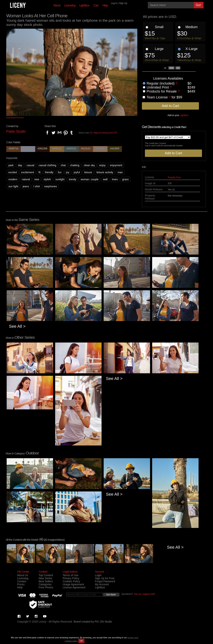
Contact (22, 581)
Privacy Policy (71, 578)
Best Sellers (46, 581)
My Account (102, 584)
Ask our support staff (144, 594)
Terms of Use (70, 575)
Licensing (70, 5)
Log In (114, 3)
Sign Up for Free (105, 578)
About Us (23, 575)
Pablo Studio (16, 131)
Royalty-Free (174, 177)
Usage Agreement (73, 584)
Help (105, 5)
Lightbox (84, 5)
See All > (17, 326)
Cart (96, 5)
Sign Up (123, 3)
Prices (21, 584)
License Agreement (74, 587)
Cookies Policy (71, 581)
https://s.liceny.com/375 (105, 133)
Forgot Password (105, 581)
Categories (45, 584)
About (57, 5)
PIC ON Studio (103, 622)
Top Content (46, 575)
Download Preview (15, 118)
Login (98, 575)
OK (81, 641)
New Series (45, 578)
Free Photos (46, 587)
